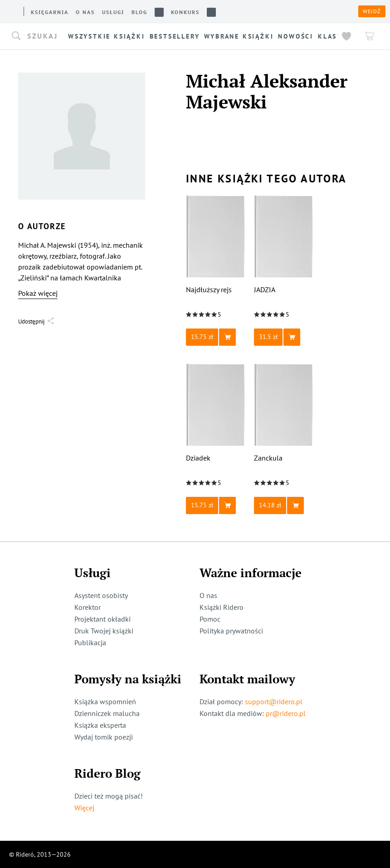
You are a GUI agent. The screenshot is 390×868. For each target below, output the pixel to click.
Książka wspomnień (105, 701)
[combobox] (39, 36)
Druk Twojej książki (104, 631)
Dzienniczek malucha (107, 713)
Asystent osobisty (101, 595)
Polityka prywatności (231, 631)
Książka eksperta (100, 725)
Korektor (88, 607)
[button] (39, 36)
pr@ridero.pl (286, 713)
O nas (208, 595)
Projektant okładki (102, 619)
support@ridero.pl (274, 701)
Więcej (84, 808)
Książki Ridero (222, 607)
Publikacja (90, 642)
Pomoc (210, 619)
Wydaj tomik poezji (104, 737)
